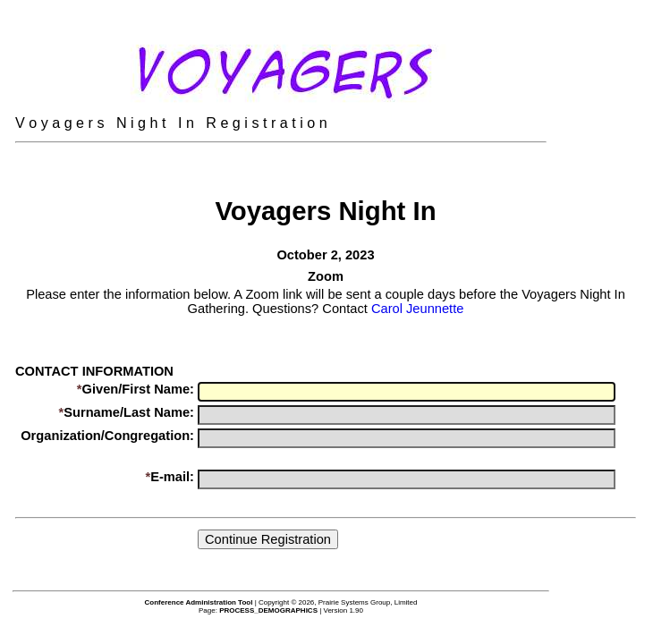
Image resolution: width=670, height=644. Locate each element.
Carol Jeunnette (417, 309)
